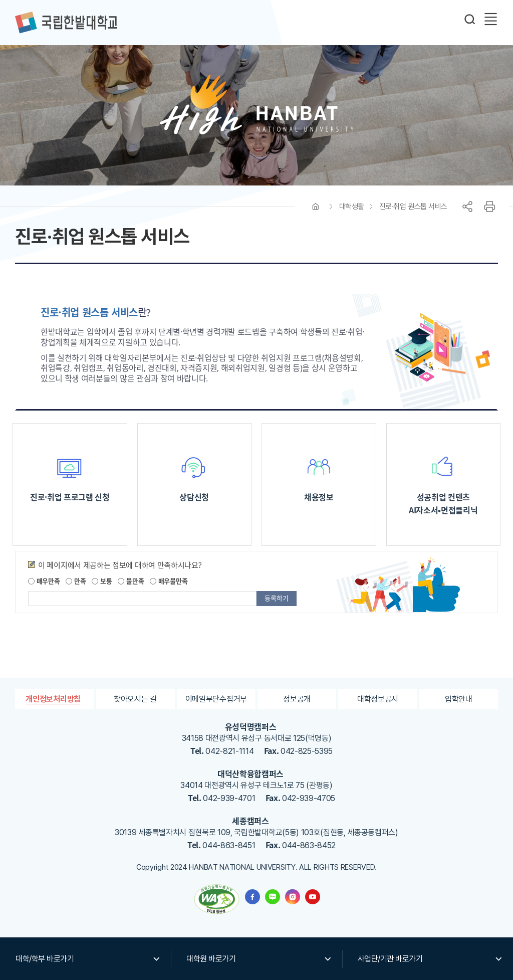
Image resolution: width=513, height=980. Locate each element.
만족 (76, 581)
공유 (467, 207)
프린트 (489, 207)
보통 (102, 581)
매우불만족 (169, 581)
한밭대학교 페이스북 (252, 897)
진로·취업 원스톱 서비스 (413, 207)
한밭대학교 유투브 (313, 897)
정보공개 (297, 699)
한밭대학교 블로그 (273, 897)
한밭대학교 (66, 23)
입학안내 (459, 699)
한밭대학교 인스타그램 (293, 897)
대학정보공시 (378, 699)
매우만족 (44, 581)
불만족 (131, 581)
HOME (316, 207)
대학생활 (352, 207)
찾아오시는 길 (135, 699)
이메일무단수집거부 (216, 699)
